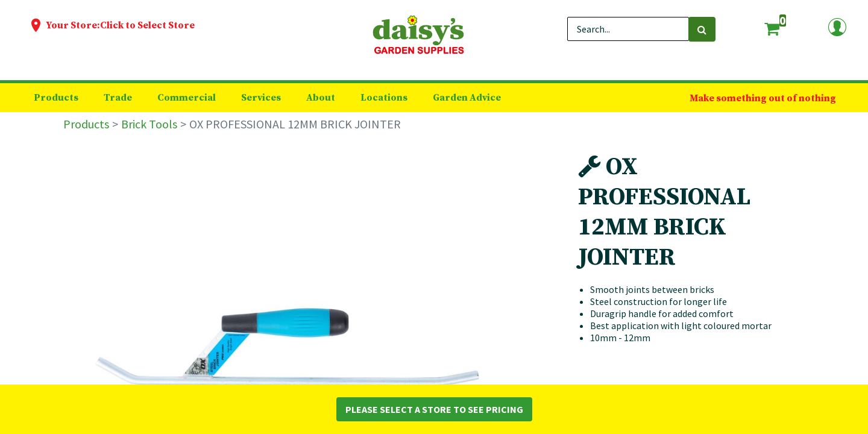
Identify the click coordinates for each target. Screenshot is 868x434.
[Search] (702, 29)
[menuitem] (56, 98)
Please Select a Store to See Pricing (434, 409)
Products (86, 124)
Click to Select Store (147, 25)
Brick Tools (149, 124)
